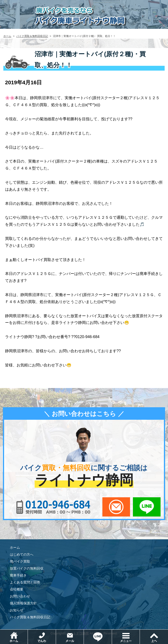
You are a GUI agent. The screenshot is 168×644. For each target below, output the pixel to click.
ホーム (7, 36)
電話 (56, 632)
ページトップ (154, 637)
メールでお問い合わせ (116, 507)
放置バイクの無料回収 (27, 568)
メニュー (140, 632)
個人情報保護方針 (23, 603)
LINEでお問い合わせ (147, 507)
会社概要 (17, 589)
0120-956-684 (53, 507)
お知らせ (17, 610)
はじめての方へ (22, 554)
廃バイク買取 (20, 561)
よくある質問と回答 (25, 582)
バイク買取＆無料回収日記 (32, 36)
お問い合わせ (20, 596)
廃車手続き (18, 575)
